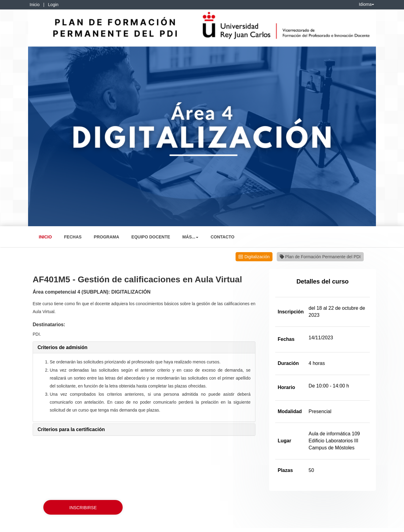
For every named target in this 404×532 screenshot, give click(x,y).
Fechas (73, 237)
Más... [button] (190, 237)
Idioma (366, 4)
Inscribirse (83, 508)
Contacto (222, 237)
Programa (106, 237)
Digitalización (257, 257)
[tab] (144, 348)
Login (53, 5)
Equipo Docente (151, 237)
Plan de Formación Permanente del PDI (320, 257)
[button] (63, 347)
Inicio (35, 5)
